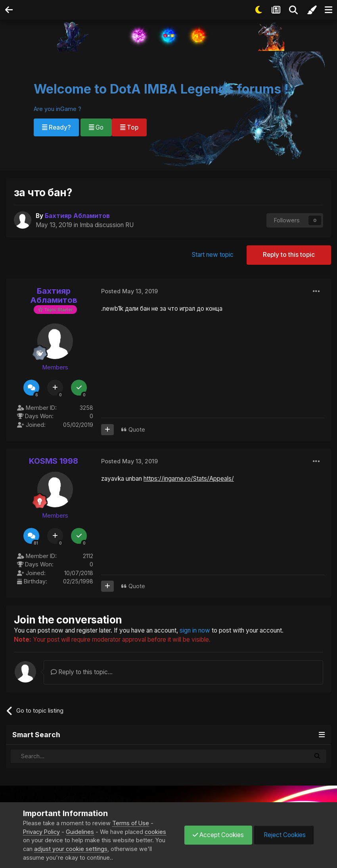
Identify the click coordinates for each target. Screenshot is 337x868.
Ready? (56, 127)
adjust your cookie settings (71, 849)
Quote (137, 429)
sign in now (195, 630)
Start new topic (213, 255)
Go (96, 127)
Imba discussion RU (107, 225)
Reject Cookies (284, 835)
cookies (155, 832)
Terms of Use (131, 823)
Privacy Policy (41, 832)
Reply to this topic (289, 255)
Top (129, 127)
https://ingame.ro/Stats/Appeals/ (189, 479)
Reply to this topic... (82, 672)
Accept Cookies (218, 835)
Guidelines (80, 832)
